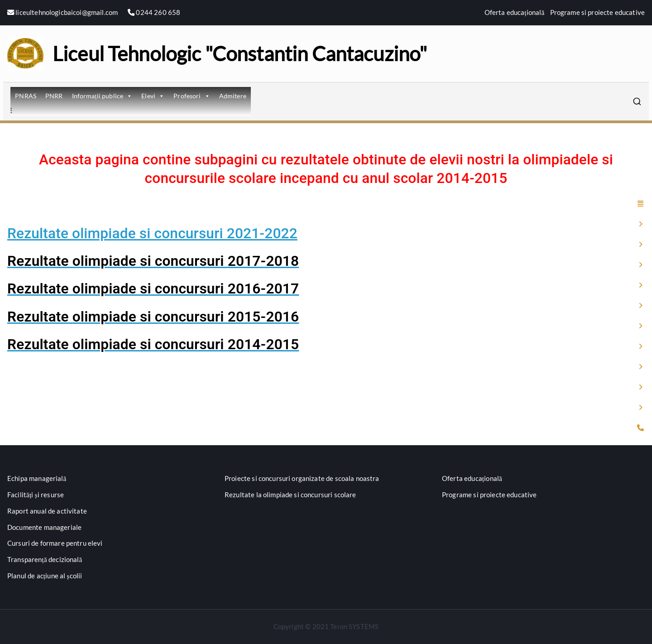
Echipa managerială (37, 478)
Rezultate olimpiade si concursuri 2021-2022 (152, 233)
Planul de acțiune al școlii (45, 576)
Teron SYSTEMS (354, 626)
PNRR (54, 96)
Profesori (192, 96)
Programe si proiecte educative (598, 12)
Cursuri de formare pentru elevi (55, 543)
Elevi (153, 96)
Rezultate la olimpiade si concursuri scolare (290, 495)
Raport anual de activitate (47, 511)
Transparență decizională (45, 559)
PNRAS (26, 96)
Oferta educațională (515, 12)
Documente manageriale (44, 527)
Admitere (233, 96)
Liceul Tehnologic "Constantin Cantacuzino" (240, 53)
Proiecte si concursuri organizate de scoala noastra (302, 478)
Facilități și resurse (36, 495)
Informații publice (102, 96)
